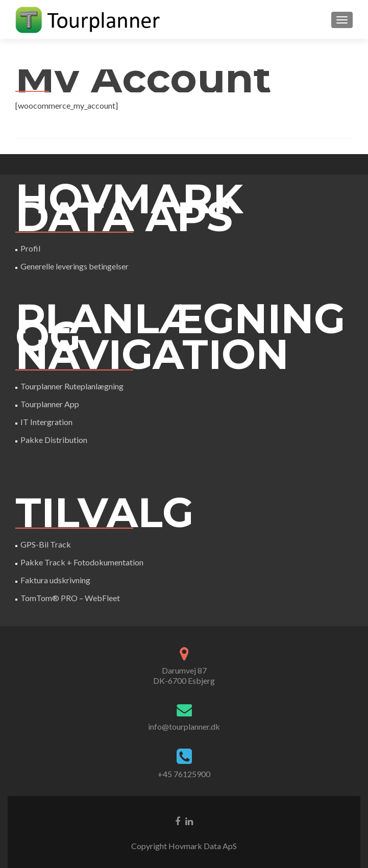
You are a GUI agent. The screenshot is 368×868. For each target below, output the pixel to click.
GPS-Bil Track (46, 544)
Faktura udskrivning (55, 580)
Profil (30, 248)
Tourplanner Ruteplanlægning (72, 386)
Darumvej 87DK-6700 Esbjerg (184, 675)
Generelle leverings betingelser (75, 266)
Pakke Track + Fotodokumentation (82, 562)
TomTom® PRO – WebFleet (70, 598)
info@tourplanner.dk (184, 726)
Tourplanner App (50, 404)
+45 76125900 (184, 774)
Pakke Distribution (54, 440)
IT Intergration (46, 422)
